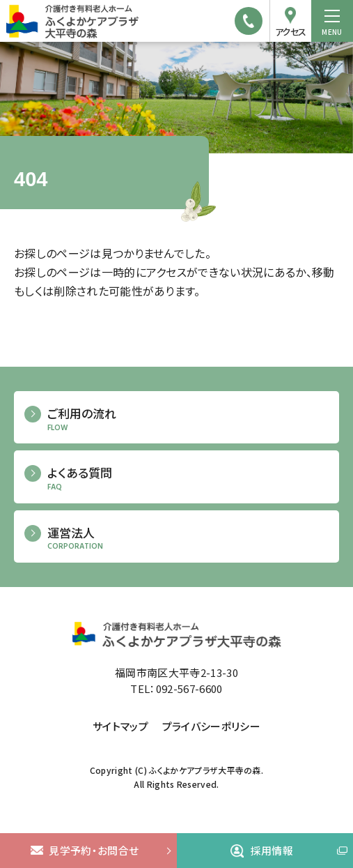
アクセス (291, 32)
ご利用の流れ (188, 419)
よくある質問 (188, 479)
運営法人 (188, 539)
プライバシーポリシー (211, 726)
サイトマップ (120, 726)
